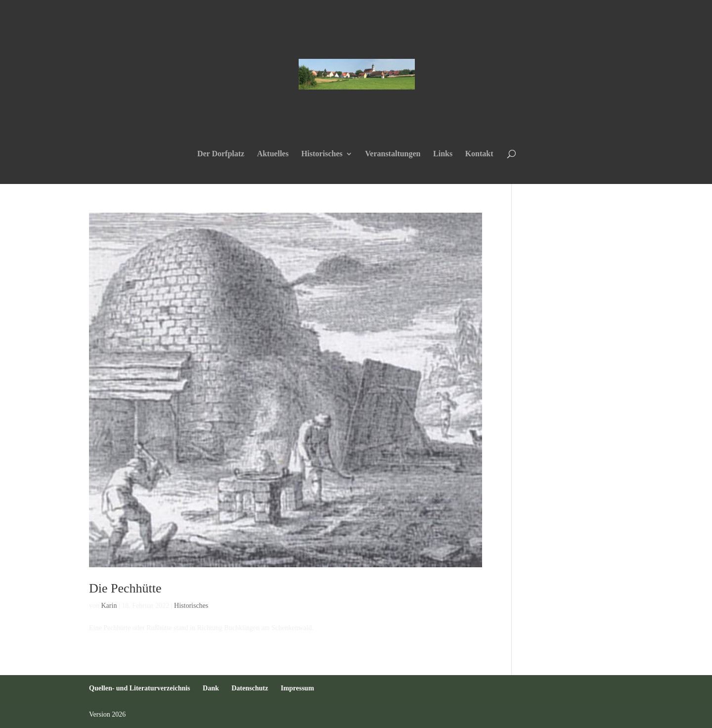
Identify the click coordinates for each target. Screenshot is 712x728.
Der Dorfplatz (221, 154)
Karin (109, 606)
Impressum (297, 688)
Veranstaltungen (393, 154)
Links (443, 154)
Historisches (322, 154)
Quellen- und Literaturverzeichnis (140, 688)
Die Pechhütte (125, 588)
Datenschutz (250, 688)
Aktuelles (273, 154)
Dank (211, 688)
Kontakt (479, 154)
